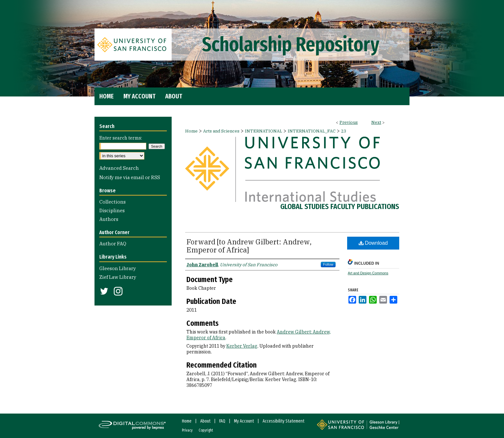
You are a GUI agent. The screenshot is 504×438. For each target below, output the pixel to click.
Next (376, 122)
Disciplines (112, 210)
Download (373, 243)
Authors (109, 219)
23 (344, 131)
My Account (244, 421)
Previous (349, 122)
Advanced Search (119, 168)
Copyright (206, 430)
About (205, 421)
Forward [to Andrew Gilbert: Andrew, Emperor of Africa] (249, 246)
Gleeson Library (118, 268)
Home (191, 131)
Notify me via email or (130, 177)
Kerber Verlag (242, 346)
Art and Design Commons (368, 273)
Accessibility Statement (283, 421)
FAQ (222, 421)
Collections (113, 202)
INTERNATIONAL (264, 131)
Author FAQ (113, 244)
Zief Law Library (118, 277)
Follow (328, 264)
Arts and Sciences (221, 131)
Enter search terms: (121, 138)
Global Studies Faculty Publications (340, 206)
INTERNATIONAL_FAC (312, 131)
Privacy (187, 430)
